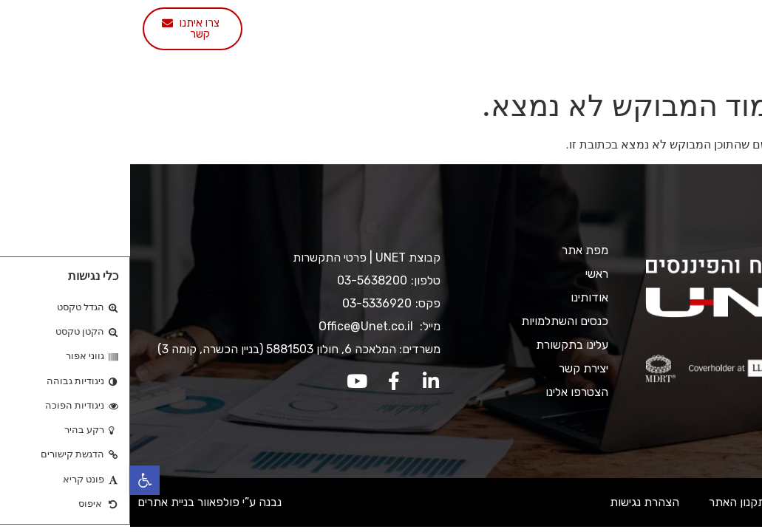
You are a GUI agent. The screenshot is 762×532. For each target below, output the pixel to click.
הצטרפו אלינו (379, 58)
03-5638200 (242, 280)
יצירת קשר (465, 58)
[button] (15, 480)
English (297, 58)
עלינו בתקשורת (209, 24)
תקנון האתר (607, 502)
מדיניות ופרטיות (703, 502)
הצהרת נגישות (514, 502)
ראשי (582, 24)
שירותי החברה (433, 24)
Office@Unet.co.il (237, 326)
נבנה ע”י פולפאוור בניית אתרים (79, 502)
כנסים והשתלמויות (319, 24)
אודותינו (522, 24)
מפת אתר (455, 250)
